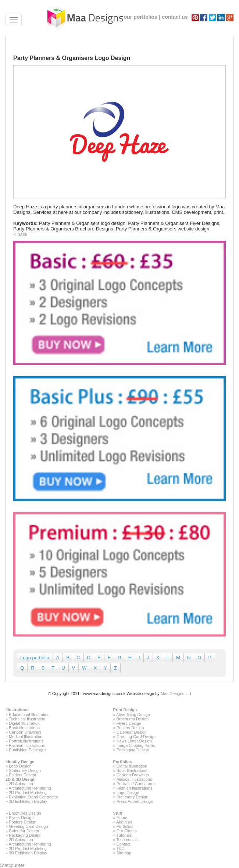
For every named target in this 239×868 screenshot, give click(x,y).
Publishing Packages (28, 750)
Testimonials (127, 840)
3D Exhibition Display (28, 801)
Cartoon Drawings (25, 732)
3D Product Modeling (28, 793)
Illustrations (17, 710)
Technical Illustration (27, 719)
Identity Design (20, 762)
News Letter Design (134, 741)
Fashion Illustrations (27, 745)
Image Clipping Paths (136, 745)
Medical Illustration (26, 737)
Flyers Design (129, 723)
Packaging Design (133, 750)
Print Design (125, 710)
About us (124, 822)
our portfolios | (142, 17)
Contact (124, 844)
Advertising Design (133, 714)
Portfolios (123, 762)
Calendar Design (132, 732)
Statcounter (12, 865)
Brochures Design (133, 719)
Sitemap (124, 853)
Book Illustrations (24, 728)
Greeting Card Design (136, 737)
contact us (175, 17)
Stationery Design (25, 770)
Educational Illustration (29, 714)
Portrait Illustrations (26, 741)
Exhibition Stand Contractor (33, 797)
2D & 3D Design (21, 779)
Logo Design (20, 766)
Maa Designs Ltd (176, 694)
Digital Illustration (24, 723)
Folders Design (22, 775)
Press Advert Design (135, 801)
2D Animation (21, 784)
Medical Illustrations (134, 779)
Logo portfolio (35, 658)
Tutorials (124, 835)
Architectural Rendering (30, 788)
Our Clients (127, 831)
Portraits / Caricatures (136, 784)
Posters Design (130, 728)
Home (122, 818)
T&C (120, 848)
